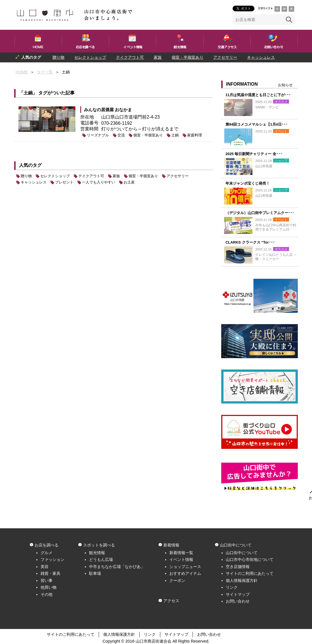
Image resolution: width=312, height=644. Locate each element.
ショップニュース (185, 567)
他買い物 (49, 587)
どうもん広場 (101, 559)
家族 (158, 57)
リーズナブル (98, 135)
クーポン (177, 580)
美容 (45, 567)
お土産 (129, 182)
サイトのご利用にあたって (250, 573)
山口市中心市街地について (250, 559)
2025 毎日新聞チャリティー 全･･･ (254, 154)
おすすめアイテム (185, 573)
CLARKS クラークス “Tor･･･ (250, 242)
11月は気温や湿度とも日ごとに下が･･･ (258, 95)
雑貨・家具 (50, 573)
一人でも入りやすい (63, 67)
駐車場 (95, 573)
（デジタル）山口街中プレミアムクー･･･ (260, 213)
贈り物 (58, 57)
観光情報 (97, 553)
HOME (22, 72)
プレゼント (26, 67)
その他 (47, 594)
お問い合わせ (238, 601)
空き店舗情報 (238, 567)
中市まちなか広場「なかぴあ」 (117, 567)
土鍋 (175, 135)
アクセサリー (225, 57)
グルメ (47, 553)
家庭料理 (195, 135)
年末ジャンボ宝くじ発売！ (248, 183)
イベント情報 (181, 559)
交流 (121, 135)
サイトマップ (238, 594)
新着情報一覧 (181, 553)
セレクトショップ (90, 57)
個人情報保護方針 (242, 580)
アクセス (171, 601)
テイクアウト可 (130, 57)
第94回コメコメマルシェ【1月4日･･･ (257, 124)
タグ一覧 (45, 72)
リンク (232, 587)
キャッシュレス (261, 57)
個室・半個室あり (187, 57)
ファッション (52, 559)
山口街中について (242, 553)
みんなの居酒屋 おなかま (108, 110)
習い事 (47, 580)
